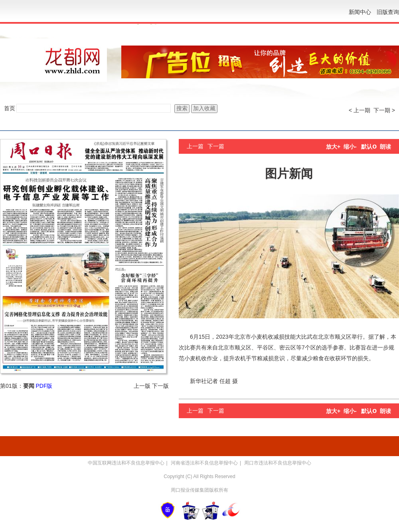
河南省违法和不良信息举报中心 (204, 463)
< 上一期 (359, 110)
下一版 (160, 386)
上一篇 (195, 146)
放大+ (333, 147)
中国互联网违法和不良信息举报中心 (126, 463)
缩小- (350, 147)
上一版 (142, 386)
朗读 (385, 147)
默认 (369, 147)
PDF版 (44, 386)
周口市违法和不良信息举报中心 (278, 463)
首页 (10, 108)
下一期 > (384, 110)
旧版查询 (388, 12)
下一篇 (216, 146)
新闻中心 (360, 12)
